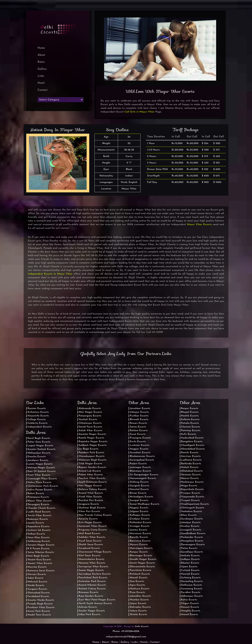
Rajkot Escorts (138, 464)
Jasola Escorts (36, 523)
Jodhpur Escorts (190, 559)
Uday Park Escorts (90, 614)
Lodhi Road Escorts (39, 512)
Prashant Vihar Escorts (41, 607)
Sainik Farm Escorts (90, 427)
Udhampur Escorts (192, 596)
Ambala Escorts (190, 556)
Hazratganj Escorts (141, 548)
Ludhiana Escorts (191, 460)
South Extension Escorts (93, 482)
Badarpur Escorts (38, 519)
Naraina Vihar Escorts (92, 563)
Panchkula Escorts (141, 570)
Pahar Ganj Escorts (39, 442)
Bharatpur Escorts (141, 471)
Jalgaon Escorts (139, 511)
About (41, 55)
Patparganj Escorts (90, 416)
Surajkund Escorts (89, 548)
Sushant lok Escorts (39, 530)
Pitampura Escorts (38, 497)
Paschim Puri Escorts (91, 500)
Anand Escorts (190, 614)
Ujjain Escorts (189, 567)
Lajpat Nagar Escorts (40, 446)
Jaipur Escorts (138, 603)
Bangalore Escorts (192, 442)
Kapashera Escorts (38, 527)
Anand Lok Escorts (90, 471)
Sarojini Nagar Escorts (41, 545)
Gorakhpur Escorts (192, 552)
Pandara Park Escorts (92, 453)
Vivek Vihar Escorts (90, 497)
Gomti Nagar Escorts (142, 563)
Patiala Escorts (190, 423)
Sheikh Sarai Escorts (91, 545)
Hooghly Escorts (191, 611)
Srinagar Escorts (140, 526)
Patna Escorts (189, 548)
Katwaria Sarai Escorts (41, 571)
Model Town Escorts (39, 615)
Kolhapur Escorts (140, 515)
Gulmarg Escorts (191, 578)
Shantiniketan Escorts (92, 559)
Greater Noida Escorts (41, 600)
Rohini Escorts (36, 493)
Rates (41, 62)
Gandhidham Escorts (193, 534)
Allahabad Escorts (192, 471)
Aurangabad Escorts (142, 460)
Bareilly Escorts (139, 537)
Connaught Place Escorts (42, 479)
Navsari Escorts (37, 574)
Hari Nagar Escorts (90, 486)
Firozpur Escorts (191, 493)
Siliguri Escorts (190, 603)
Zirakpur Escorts (140, 519)
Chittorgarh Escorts (193, 508)
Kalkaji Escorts (36, 534)
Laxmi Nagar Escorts (40, 464)
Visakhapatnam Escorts (195, 504)
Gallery (42, 69)
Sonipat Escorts (139, 500)
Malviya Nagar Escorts (41, 468)
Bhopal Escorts (190, 412)
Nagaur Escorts (139, 508)
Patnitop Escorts (191, 431)
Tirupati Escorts (190, 500)
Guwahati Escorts (140, 453)
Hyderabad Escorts (192, 438)
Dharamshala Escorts (142, 567)
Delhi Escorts (142, 626)
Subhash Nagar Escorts (93, 445)
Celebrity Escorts (38, 423)
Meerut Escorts (190, 478)
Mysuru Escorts (139, 545)
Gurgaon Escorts (37, 589)
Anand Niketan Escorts (92, 585)
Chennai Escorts (191, 427)
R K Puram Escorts (38, 549)
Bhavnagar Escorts (141, 556)
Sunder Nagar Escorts (92, 611)
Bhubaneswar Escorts (142, 456)
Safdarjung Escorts (39, 541)
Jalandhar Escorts (140, 596)
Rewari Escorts (139, 423)
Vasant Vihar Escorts (40, 563)
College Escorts (37, 419)
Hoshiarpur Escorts (192, 482)
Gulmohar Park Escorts (92, 581)
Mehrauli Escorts (37, 582)
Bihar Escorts (189, 515)
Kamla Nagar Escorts (92, 438)
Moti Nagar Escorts (90, 412)
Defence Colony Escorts (93, 489)
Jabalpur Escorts (191, 523)
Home (96, 642)
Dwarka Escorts (37, 457)
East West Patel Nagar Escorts (97, 600)
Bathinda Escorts (191, 464)
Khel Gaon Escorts (90, 556)
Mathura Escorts (140, 589)
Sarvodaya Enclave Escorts (95, 574)
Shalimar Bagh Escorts (92, 508)
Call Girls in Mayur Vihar (140, 112)
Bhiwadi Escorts (139, 419)
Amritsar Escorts (191, 456)
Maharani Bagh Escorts (93, 460)
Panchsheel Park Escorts (93, 578)
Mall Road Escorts (90, 534)
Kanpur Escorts (139, 552)
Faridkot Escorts (191, 592)
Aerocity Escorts (88, 519)
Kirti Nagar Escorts (90, 523)
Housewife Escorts (38, 416)
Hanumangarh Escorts (143, 478)
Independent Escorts (40, 427)
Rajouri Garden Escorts (92, 467)
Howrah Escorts (190, 574)
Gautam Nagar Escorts (92, 434)
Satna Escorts (138, 427)
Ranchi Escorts (190, 453)
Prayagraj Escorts (140, 438)
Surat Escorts (138, 434)
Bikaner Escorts (190, 563)
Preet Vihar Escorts (39, 475)
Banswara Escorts (140, 541)
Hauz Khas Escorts (39, 538)
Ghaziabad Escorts (39, 593)
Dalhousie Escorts (192, 585)
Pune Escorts (137, 592)
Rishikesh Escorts (140, 574)
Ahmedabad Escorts (193, 449)
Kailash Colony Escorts (92, 589)
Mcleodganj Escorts (141, 497)
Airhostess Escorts (38, 412)
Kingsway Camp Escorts (93, 530)
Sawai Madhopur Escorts (145, 504)
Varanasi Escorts (191, 475)
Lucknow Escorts (140, 445)
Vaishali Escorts (88, 419)
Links (41, 76)
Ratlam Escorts (139, 431)
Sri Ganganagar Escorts (144, 475)
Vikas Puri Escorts (89, 511)
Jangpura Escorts (89, 504)
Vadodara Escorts (192, 511)
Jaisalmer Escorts (140, 408)
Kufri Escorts (189, 434)
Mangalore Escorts (192, 541)
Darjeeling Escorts (192, 581)
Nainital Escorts (139, 489)
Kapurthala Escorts (192, 489)
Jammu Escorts (139, 530)
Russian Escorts (37, 408)
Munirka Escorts (37, 567)
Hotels (144, 642)
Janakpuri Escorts (38, 460)
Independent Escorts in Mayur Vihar (50, 274)
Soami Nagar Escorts (91, 570)
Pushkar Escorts (139, 416)
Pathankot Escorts (141, 523)
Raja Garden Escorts (91, 596)
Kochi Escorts (138, 442)
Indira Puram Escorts (40, 490)
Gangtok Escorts (140, 486)
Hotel (41, 83)
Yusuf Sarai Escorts (90, 541)
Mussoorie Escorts (140, 534)
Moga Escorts (189, 486)
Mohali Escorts (190, 467)
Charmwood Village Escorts (95, 552)
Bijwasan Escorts (89, 592)
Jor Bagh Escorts (89, 449)
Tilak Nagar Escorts (91, 464)
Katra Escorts (189, 600)
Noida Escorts (36, 585)
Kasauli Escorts (190, 607)
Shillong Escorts (139, 482)
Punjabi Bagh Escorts (40, 604)
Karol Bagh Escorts (39, 438)
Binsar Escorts (138, 493)
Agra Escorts (137, 585)
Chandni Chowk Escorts (41, 508)
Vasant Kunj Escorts (39, 560)
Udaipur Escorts (139, 412)
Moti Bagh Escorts (38, 556)
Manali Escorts (139, 578)
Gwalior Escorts (190, 526)
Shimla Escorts (139, 614)
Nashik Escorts (190, 416)
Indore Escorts (138, 611)
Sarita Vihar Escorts (39, 515)
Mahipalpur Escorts (39, 453)
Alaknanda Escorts (90, 408)
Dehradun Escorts (140, 607)
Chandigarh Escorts (193, 445)
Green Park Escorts (39, 611)
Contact (43, 90)
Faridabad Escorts (38, 596)
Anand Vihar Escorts (91, 493)
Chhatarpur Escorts (90, 423)
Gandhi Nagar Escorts (143, 559)
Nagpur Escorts (139, 449)
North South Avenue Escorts (95, 603)
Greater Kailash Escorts (41, 449)
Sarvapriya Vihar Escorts (94, 567)
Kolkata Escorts (190, 419)
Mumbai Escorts (139, 600)
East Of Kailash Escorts (42, 471)
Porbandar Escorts (192, 537)
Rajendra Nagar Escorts (93, 442)
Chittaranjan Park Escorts (43, 486)
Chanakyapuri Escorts (92, 456)
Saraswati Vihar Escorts (93, 526)
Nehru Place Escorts (39, 482)
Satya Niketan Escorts (41, 552)
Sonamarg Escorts (192, 589)
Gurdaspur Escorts (192, 519)
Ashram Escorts (88, 607)
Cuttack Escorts (190, 570)
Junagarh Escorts (191, 530)
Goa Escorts (137, 581)
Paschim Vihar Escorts (92, 478)
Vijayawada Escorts (193, 497)
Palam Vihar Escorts (91, 475)
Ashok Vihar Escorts (91, 431)
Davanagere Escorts (193, 545)
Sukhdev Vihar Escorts (92, 537)
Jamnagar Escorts (140, 467)
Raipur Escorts (190, 408)
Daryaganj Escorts (38, 504)
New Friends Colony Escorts (95, 515)
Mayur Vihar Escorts (199, 225)
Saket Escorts (35, 578)
